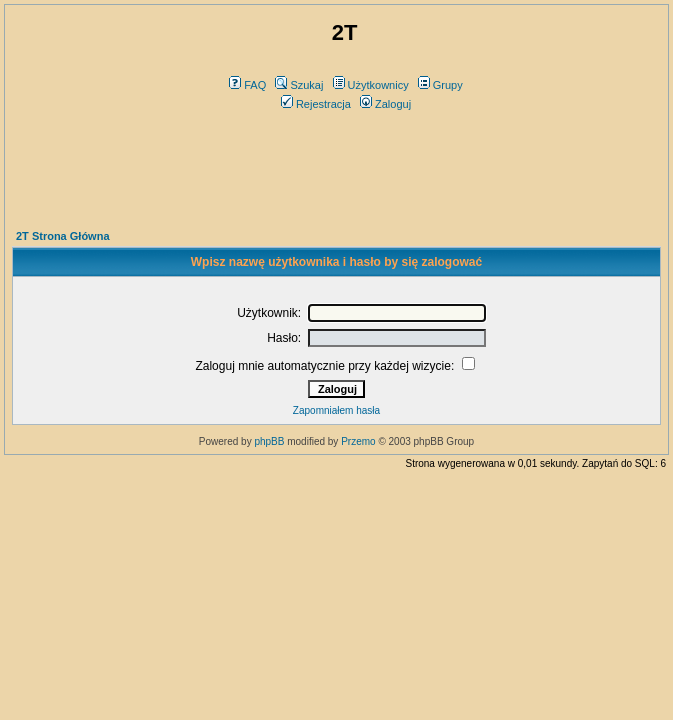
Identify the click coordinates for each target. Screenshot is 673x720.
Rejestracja (316, 104)
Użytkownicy (371, 85)
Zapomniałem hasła (336, 410)
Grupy (440, 85)
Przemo (358, 441)
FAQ (247, 85)
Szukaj (299, 85)
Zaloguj (385, 104)
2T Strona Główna (63, 236)
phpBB (269, 441)
